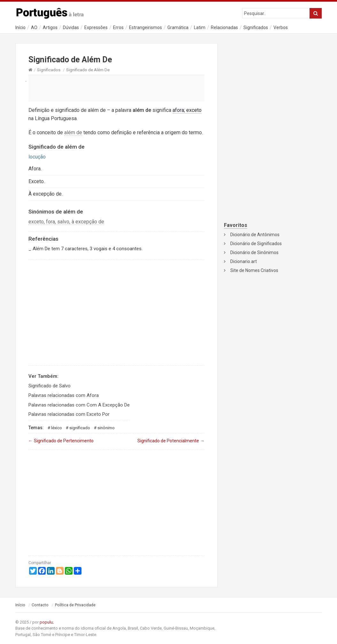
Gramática (178, 27)
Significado (80, 428)
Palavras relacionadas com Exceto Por (69, 414)
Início (20, 27)
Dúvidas (71, 27)
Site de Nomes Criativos (254, 270)
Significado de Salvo (50, 386)
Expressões (96, 27)
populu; (47, 622)
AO (34, 27)
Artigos (50, 27)
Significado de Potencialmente (171, 441)
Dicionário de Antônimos (255, 235)
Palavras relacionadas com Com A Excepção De (79, 405)
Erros (118, 27)
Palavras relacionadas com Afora (64, 395)
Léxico (57, 428)
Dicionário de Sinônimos (254, 252)
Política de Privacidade (75, 605)
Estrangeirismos (146, 27)
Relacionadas (224, 27)
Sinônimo (106, 428)
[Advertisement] (117, 88)
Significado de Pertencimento (61, 441)
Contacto (40, 605)
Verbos (281, 27)
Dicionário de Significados (256, 244)
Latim (200, 27)
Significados (256, 27)
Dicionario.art (244, 261)
